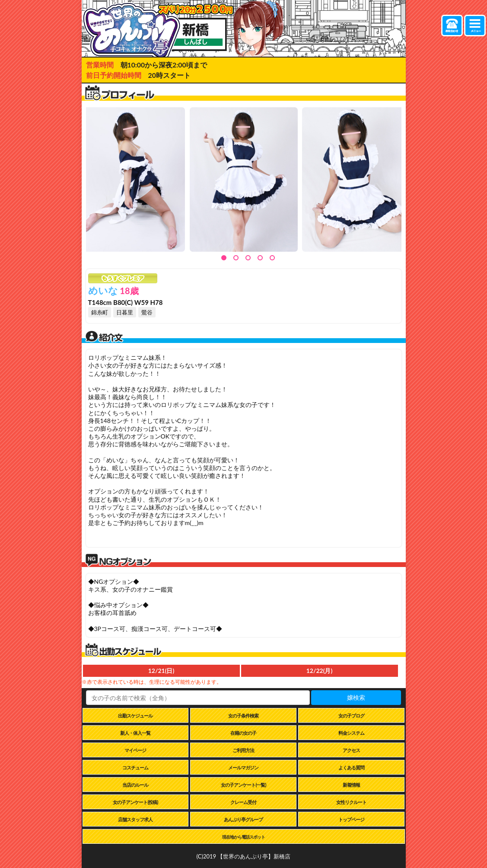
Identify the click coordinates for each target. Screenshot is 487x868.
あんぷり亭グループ (243, 819)
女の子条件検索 (243, 716)
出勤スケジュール (135, 716)
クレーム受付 (243, 802)
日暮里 (125, 312)
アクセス (351, 750)
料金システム (351, 733)
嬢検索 (356, 697)
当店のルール (135, 785)
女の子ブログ (351, 716)
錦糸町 (100, 312)
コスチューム (135, 767)
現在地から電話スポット (243, 837)
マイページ (135, 750)
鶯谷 (147, 312)
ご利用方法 (243, 750)
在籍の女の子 (243, 733)
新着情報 (351, 785)
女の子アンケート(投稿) (135, 802)
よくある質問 (351, 767)
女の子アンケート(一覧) (243, 785)
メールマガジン (243, 767)
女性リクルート (351, 802)
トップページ (351, 819)
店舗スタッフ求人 (135, 819)
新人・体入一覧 (135, 733)
